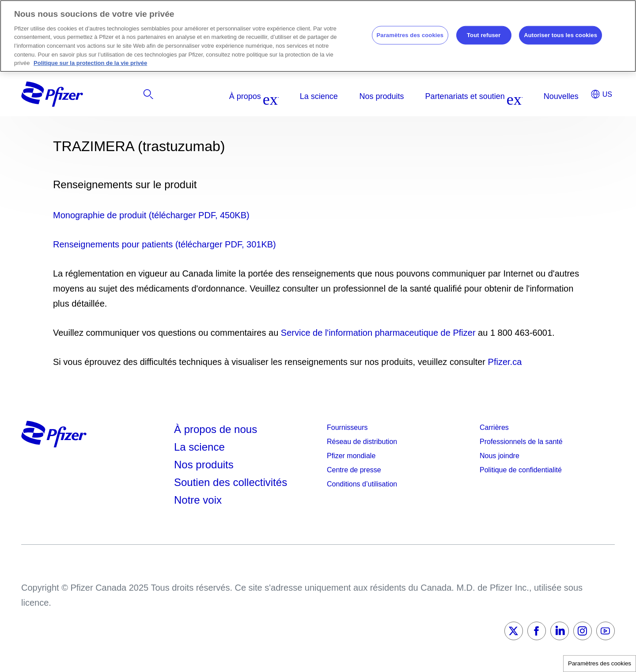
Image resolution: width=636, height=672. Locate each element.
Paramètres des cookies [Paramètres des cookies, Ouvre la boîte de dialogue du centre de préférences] (410, 35)
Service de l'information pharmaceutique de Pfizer (378, 333)
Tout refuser (484, 35)
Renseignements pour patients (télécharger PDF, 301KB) (165, 244)
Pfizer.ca (505, 362)
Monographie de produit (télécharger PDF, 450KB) (151, 215)
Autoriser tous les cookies (560, 35)
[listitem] (522, 96)
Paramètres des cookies (600, 663)
